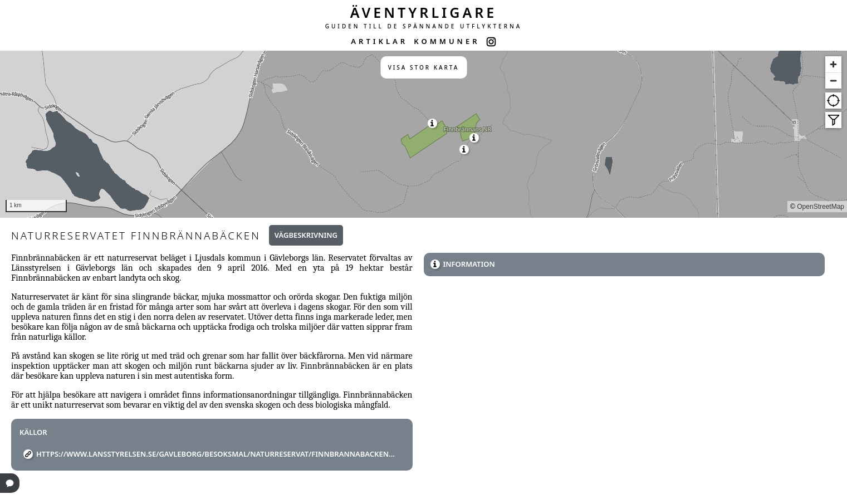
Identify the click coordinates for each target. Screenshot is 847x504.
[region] (423, 134)
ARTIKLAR (379, 41)
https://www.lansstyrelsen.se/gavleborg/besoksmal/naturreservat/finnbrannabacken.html (216, 454)
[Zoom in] (833, 64)
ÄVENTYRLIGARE (424, 12)
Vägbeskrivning (306, 235)
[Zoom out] (833, 80)
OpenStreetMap (821, 207)
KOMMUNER (447, 41)
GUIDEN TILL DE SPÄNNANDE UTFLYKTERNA (424, 26)
